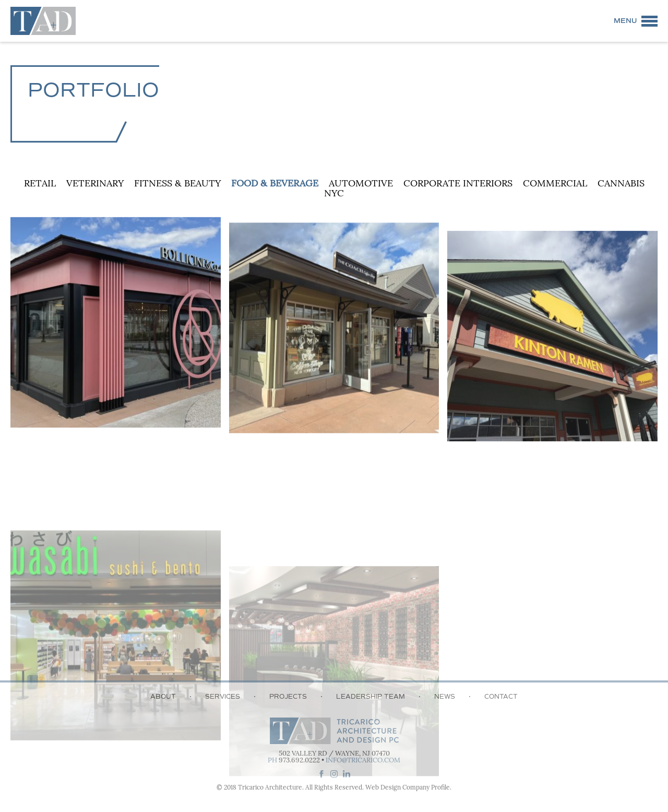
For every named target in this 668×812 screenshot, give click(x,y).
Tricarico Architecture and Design (43, 21)
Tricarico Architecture (270, 788)
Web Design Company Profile (408, 788)
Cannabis (621, 184)
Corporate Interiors (458, 184)
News (445, 697)
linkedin (347, 774)
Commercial (555, 184)
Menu (625, 21)
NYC (334, 194)
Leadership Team (371, 697)
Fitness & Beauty (177, 184)
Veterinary (95, 184)
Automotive (361, 184)
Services (223, 697)
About (163, 697)
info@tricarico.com (363, 761)
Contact (501, 697)
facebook (321, 774)
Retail (40, 184)
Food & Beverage (275, 184)
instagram (334, 774)
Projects (288, 697)
